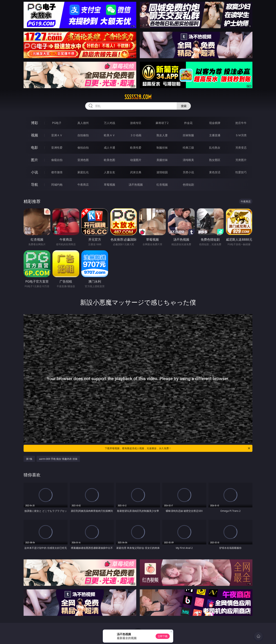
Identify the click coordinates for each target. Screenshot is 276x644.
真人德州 (83, 123)
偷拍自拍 (83, 148)
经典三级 (188, 148)
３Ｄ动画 (136, 135)
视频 (34, 135)
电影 (34, 147)
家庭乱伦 (83, 172)
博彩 (34, 123)
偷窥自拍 (57, 160)
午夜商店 (83, 185)
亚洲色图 (83, 160)
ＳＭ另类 (241, 135)
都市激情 (57, 172)
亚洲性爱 (57, 148)
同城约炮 (57, 185)
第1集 (29, 459)
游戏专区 (136, 123)
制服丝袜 (162, 148)
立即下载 (163, 636)
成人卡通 (109, 148)
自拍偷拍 (83, 135)
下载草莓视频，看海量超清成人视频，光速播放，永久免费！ (178, 448)
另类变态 (241, 148)
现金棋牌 (215, 123)
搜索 (184, 106)
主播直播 (215, 135)
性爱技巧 (241, 172)
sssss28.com (138, 97)
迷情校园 (162, 172)
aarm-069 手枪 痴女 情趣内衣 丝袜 (58, 459)
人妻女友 (109, 172)
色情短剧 (188, 185)
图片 (34, 160)
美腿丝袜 (162, 160)
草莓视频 (109, 185)
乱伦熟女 (215, 148)
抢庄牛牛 (241, 123)
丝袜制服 (188, 135)
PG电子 (57, 123)
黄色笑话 (215, 172)
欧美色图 (109, 160)
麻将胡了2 (162, 123)
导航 (34, 184)
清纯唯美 (188, 160)
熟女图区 (215, 160)
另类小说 (188, 172)
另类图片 (241, 160)
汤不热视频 (136, 185)
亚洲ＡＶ (57, 135)
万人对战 (109, 123)
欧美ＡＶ (109, 135)
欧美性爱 (136, 148)
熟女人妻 (162, 135)
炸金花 (188, 123)
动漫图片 (136, 160)
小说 (34, 172)
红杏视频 (162, 185)
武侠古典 (136, 172)
